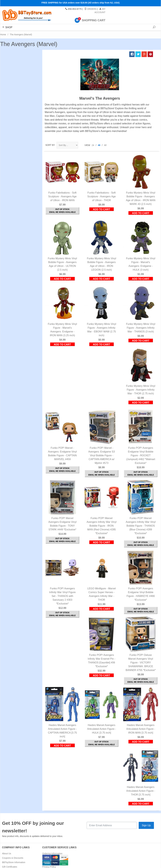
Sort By (50, 145)
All (105, 145)
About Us (7, 853)
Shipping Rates (50, 858)
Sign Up (146, 825)
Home (3, 35)
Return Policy (49, 862)
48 (99, 145)
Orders (90, 9)
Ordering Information (52, 853)
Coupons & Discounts (13, 858)
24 (93, 145)
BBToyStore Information (14, 862)
